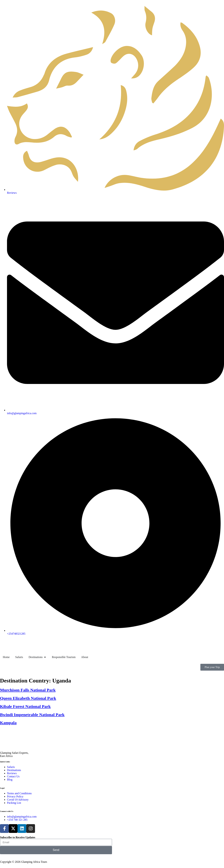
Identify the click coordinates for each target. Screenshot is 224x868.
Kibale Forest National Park (25, 706)
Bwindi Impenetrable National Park (32, 715)
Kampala (8, 723)
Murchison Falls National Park (28, 690)
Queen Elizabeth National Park (28, 698)
